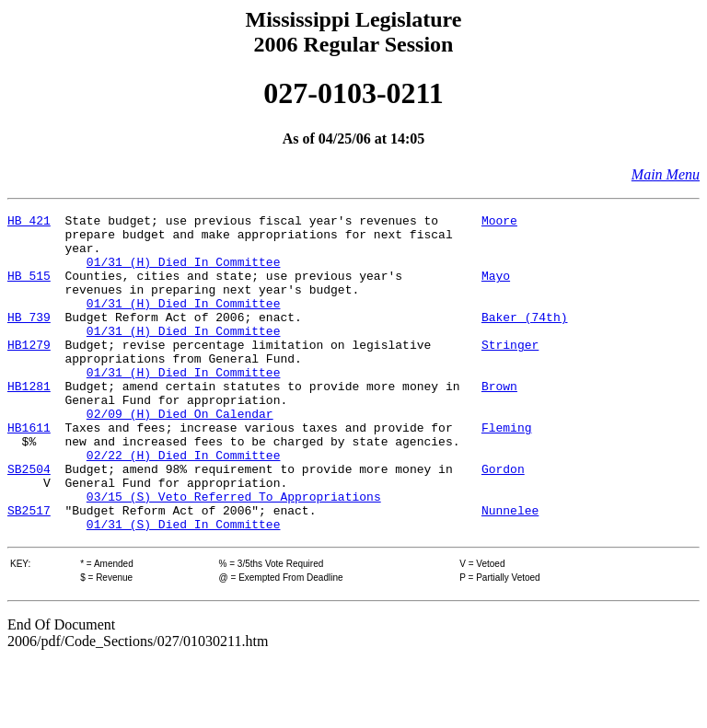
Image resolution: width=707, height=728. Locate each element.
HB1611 (29, 471)
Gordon (503, 521)
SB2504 (29, 521)
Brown (499, 422)
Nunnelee (510, 571)
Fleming (507, 471)
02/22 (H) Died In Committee (184, 504)
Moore (499, 223)
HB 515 (29, 289)
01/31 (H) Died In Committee (184, 272)
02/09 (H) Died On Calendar (180, 455)
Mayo (496, 289)
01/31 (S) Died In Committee (184, 587)
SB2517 (29, 571)
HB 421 (29, 223)
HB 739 (29, 339)
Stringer (510, 372)
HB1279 (29, 372)
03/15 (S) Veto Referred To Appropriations (234, 554)
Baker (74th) (525, 339)
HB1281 (29, 422)
